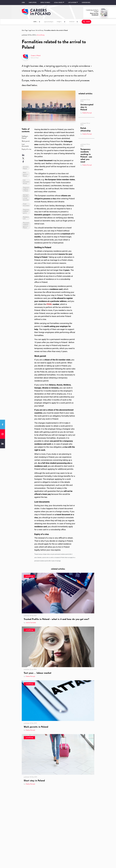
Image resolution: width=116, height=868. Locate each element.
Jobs (23, 3)
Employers (33, 3)
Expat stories (45, 3)
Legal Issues (32, 30)
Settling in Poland (25, 137)
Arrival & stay (40, 30)
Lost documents (25, 145)
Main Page (25, 30)
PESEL (49, 304)
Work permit (26, 141)
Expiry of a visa (26, 149)
